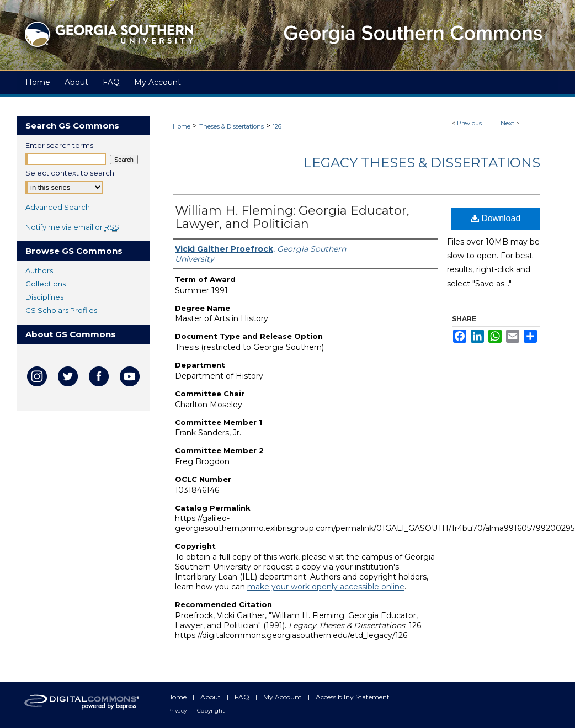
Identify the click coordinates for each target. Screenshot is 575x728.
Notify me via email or (72, 227)
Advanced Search (58, 207)
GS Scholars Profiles (61, 310)
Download (496, 218)
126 (277, 126)
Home (182, 126)
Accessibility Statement (353, 697)
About (211, 697)
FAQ (243, 697)
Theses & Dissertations (231, 126)
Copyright (211, 711)
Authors (39, 270)
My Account (283, 697)
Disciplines (44, 297)
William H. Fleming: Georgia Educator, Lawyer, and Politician (292, 217)
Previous (469, 123)
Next (507, 123)
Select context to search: (71, 173)
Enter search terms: (60, 145)
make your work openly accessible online (326, 587)
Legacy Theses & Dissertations (422, 163)
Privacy (178, 711)
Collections (46, 284)
